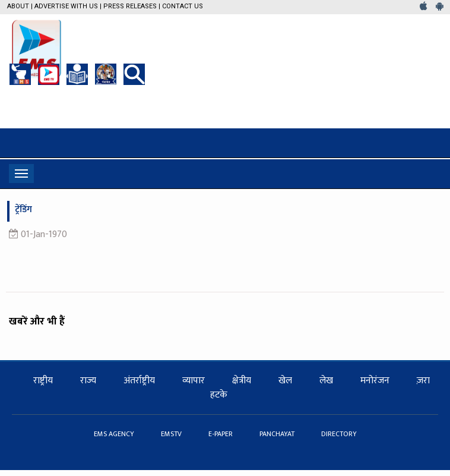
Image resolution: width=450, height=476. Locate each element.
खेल (285, 381)
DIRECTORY (339, 434)
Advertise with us (66, 6)
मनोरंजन (375, 381)
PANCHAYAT (278, 434)
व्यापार (194, 381)
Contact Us (183, 6)
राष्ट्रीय (43, 381)
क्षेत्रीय (242, 381)
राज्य (88, 381)
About (18, 6)
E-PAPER (221, 434)
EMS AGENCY (115, 434)
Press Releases (130, 6)
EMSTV (172, 434)
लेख (326, 381)
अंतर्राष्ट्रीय (139, 381)
